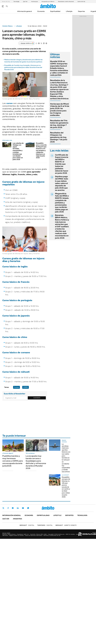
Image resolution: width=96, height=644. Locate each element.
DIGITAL (27, 525)
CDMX (26, 387)
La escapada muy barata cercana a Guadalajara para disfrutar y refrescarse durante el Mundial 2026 (36, 462)
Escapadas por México (48, 2)
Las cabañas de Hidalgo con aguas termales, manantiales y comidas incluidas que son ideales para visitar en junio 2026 (18, 151)
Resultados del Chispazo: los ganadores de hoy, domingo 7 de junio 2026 (59, 137)
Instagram (13, 508)
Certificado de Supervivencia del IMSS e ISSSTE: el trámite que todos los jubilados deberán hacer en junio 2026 (62, 164)
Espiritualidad (55, 11)
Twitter (3, 508)
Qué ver (6, 519)
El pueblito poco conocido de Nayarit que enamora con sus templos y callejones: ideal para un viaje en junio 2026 (41, 150)
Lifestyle (69, 11)
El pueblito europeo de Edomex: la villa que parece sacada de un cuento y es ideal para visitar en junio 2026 (66, 487)
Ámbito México (8, 26)
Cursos (16, 387)
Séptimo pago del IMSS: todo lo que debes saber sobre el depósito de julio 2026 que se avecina (62, 183)
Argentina (17, 519)
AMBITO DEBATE (66, 525)
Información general (25, 11)
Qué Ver (25, 2)
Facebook (8, 508)
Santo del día (81, 2)
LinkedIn (18, 508)
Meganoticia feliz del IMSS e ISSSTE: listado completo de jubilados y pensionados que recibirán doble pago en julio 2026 (62, 203)
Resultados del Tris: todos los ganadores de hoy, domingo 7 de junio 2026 (59, 124)
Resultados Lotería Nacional (66, 2)
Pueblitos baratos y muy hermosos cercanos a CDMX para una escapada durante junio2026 (13, 461)
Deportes (81, 11)
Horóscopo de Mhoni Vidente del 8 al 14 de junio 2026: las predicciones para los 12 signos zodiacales (60, 110)
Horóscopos (35, 2)
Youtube (23, 508)
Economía (41, 11)
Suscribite (37, 398)
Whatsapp (28, 508)
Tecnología (16, 2)
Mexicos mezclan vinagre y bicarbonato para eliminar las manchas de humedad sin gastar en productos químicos (23, 61)
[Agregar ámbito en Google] (27, 43)
